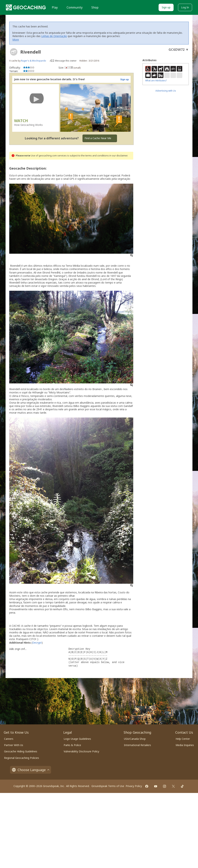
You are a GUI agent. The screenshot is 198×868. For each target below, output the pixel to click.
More (16, 40)
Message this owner (66, 61)
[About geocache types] (14, 52)
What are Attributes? (156, 81)
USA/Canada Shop (135, 739)
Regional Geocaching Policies (22, 758)
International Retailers (137, 745)
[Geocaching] (26, 7)
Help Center (183, 739)
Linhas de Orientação (54, 36)
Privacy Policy (134, 786)
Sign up (166, 7)
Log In (185, 7)
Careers (9, 739)
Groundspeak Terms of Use (108, 786)
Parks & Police (72, 745)
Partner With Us (14, 745)
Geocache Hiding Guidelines (21, 751)
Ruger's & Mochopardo (34, 61)
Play (55, 7)
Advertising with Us (166, 91)
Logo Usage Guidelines (77, 739)
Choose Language (31, 770)
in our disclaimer (118, 156)
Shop (95, 7)
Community (75, 7)
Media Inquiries (185, 745)
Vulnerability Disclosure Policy (81, 751)
